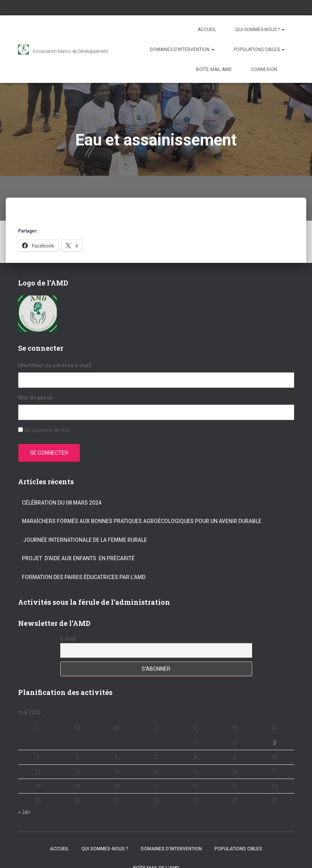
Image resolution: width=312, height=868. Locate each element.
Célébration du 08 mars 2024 (62, 503)
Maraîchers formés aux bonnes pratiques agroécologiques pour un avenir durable (142, 521)
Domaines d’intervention (182, 50)
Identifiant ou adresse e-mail (55, 365)
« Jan (24, 812)
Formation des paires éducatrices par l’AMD (84, 577)
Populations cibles (259, 50)
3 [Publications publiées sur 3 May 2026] (274, 743)
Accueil (207, 30)
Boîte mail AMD (214, 69)
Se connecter (49, 453)
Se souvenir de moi (47, 430)
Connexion (264, 69)
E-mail (68, 639)
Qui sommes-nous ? (260, 30)
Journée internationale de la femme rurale (84, 540)
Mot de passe (35, 398)
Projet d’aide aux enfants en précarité (78, 558)
